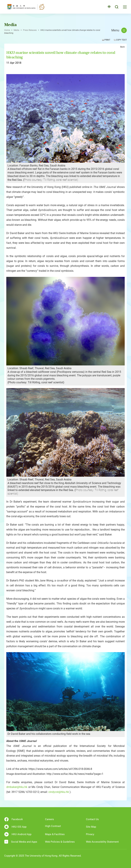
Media (16, 30)
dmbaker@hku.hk (17, 787)
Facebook (14, 819)
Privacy (90, 834)
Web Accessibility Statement (102, 842)
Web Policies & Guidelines (60, 842)
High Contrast (53, 826)
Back (122, 47)
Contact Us (92, 819)
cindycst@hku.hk (59, 792)
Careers (49, 819)
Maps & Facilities (55, 834)
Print (107, 40)
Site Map (91, 827)
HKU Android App (18, 834)
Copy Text (121, 40)
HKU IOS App (15, 827)
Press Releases (30, 30)
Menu (119, 30)
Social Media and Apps (21, 842)
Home (7, 30)
